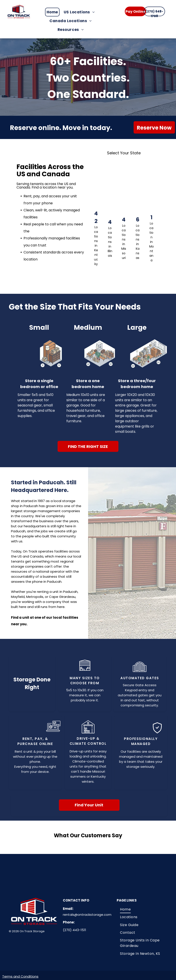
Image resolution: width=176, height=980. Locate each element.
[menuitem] (54, 12)
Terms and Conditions (20, 974)
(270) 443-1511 (74, 928)
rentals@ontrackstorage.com (87, 912)
